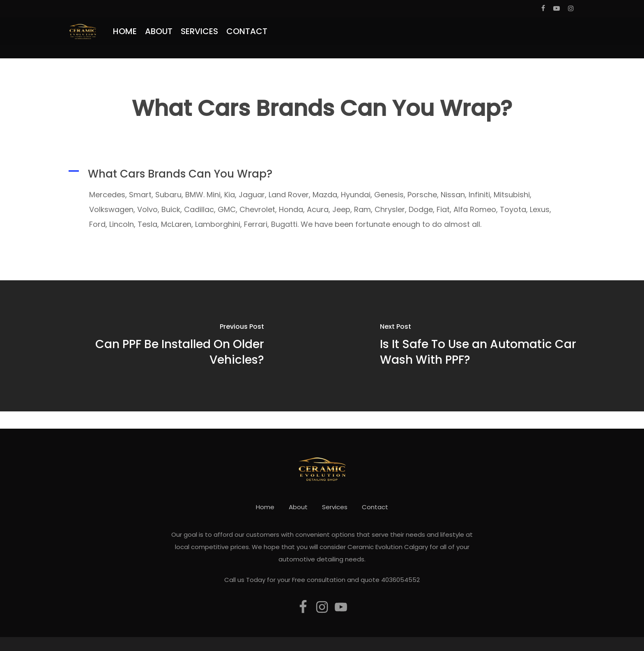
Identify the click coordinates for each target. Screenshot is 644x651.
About (298, 507)
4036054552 (400, 580)
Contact (375, 507)
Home (265, 507)
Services (335, 507)
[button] (322, 174)
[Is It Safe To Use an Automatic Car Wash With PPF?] (483, 346)
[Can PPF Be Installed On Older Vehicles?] (161, 346)
